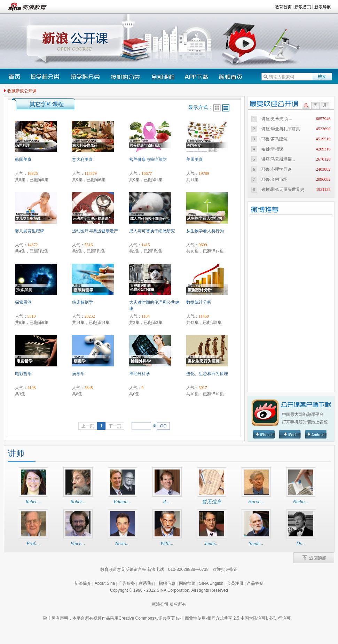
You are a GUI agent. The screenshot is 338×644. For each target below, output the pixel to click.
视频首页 (230, 77)
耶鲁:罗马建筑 (274, 139)
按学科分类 (86, 77)
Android (316, 434)
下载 (197, 77)
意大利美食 (82, 160)
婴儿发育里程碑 (30, 231)
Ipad (290, 434)
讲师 (16, 453)
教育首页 (283, 7)
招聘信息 (167, 583)
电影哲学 (23, 374)
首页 (14, 77)
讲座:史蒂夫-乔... (277, 119)
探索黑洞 (23, 302)
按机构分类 (126, 77)
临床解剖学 (82, 302)
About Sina (105, 583)
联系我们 (147, 583)
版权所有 (178, 604)
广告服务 (127, 583)
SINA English (211, 583)
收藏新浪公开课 (22, 91)
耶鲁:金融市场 (274, 179)
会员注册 (235, 583)
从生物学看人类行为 (205, 231)
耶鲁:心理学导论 (277, 169)
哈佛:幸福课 (272, 149)
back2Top (314, 558)
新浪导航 (323, 7)
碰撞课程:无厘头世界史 (283, 189)
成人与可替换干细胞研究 (152, 231)
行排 (226, 108)
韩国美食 (23, 160)
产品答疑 (255, 583)
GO (163, 426)
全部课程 (163, 77)
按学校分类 (45, 77)
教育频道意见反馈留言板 (123, 569)
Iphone (264, 434)
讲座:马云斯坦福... (278, 159)
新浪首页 (303, 7)
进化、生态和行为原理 (207, 374)
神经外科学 (140, 374)
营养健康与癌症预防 (148, 160)
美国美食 (195, 160)
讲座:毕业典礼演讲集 (281, 129)
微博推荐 (275, 210)
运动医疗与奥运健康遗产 (95, 231)
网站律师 (187, 583)
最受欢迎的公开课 (276, 103)
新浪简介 (83, 583)
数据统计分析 (199, 302)
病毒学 (78, 374)
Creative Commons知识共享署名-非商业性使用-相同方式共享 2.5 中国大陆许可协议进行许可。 (206, 618)
